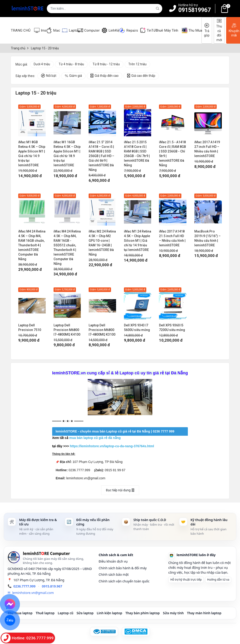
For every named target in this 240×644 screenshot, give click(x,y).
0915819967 (195, 10)
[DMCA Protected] (136, 632)
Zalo (10, 620)
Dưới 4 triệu (42, 64)
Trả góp (207, 30)
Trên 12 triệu (137, 64)
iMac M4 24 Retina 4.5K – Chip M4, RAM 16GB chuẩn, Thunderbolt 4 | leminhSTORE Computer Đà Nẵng (32, 245)
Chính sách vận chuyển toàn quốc (124, 581)
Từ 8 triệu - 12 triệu (106, 64)
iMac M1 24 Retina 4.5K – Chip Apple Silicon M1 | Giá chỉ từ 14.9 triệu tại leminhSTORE (138, 241)
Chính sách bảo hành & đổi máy (123, 568)
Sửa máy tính (173, 613)
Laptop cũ (65, 613)
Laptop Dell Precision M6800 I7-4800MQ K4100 (67, 330)
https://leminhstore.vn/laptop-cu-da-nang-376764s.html (112, 446)
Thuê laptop (45, 613)
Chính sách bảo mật (114, 574)
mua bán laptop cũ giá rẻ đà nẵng (95, 438)
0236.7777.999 (24, 586)
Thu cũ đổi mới (219, 30)
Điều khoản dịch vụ (113, 561)
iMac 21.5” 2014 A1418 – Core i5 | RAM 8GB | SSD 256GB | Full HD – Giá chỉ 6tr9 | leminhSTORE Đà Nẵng (101, 156)
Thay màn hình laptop (204, 613)
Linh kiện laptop (109, 613)
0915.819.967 (52, 586)
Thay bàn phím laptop (142, 613)
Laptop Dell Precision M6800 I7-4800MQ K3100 (102, 330)
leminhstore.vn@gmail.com (33, 593)
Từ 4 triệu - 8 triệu (71, 64)
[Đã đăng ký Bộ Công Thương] (104, 632)
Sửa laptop (85, 613)
